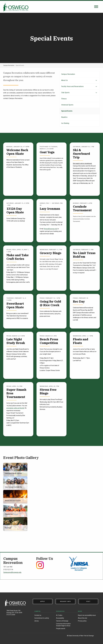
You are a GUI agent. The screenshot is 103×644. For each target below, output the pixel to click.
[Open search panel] (96, 7)
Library (37, 621)
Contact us (38, 615)
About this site (83, 618)
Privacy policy (82, 621)
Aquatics (64, 117)
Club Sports (65, 93)
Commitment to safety (42, 618)
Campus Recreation (9, 65)
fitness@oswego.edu (51, 229)
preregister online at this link (15, 408)
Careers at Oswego (62, 621)
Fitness (64, 99)
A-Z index (59, 615)
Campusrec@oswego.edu (12, 572)
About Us (64, 80)
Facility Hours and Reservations (72, 86)
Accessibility (60, 618)
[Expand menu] (96, 80)
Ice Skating (65, 123)
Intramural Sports (67, 105)
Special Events (67, 111)
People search (61, 629)
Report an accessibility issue (87, 615)
